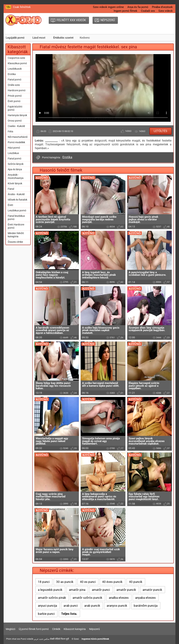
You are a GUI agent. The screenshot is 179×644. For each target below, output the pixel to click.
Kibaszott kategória (75, 629)
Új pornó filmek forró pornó (34, 629)
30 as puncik (65, 582)
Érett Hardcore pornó (16, 226)
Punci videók (27, 639)
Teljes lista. (69, 614)
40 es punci (88, 582)
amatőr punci (101, 590)
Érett (10, 205)
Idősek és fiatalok (18, 200)
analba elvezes (119, 598)
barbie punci (46, 614)
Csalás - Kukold (16, 126)
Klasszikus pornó (17, 63)
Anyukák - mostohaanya (16, 176)
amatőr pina (77, 590)
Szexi (76, 639)
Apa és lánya (15, 169)
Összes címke (15, 242)
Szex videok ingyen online (108, 7)
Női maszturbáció (18, 137)
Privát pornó (15, 96)
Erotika (12, 74)
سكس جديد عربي (42, 639)
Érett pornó (14, 101)
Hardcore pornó (17, 90)
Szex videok (166, 11)
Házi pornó (14, 148)
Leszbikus (13, 153)
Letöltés (161, 131)
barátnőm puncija (146, 606)
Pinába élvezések (162, 7)
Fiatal (11, 189)
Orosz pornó (15, 121)
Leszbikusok (15, 69)
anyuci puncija (47, 606)
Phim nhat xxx (13, 639)
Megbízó (11, 629)
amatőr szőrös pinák (52, 598)
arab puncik (92, 606)
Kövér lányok (15, 183)
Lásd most (39, 38)
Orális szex (14, 85)
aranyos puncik (117, 606)
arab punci (71, 606)
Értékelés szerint (63, 38)
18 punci (44, 582)
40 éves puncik (112, 582)
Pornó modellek (16, 142)
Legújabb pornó (15, 38)
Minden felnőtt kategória (16, 235)
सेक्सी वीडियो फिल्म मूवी (59, 639)
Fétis (10, 131)
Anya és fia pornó (138, 7)
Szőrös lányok (16, 164)
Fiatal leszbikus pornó (16, 217)
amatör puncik (152, 590)
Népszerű (94, 629)
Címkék (56, 629)
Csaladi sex (148, 11)
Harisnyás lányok (17, 115)
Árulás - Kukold (16, 194)
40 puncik (136, 582)
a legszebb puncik (50, 590)
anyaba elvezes (145, 598)
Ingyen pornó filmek (125, 11)
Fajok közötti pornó (15, 108)
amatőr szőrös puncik (87, 598)
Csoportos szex (16, 58)
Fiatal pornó (15, 80)
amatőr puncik (126, 590)
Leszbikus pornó (17, 210)
